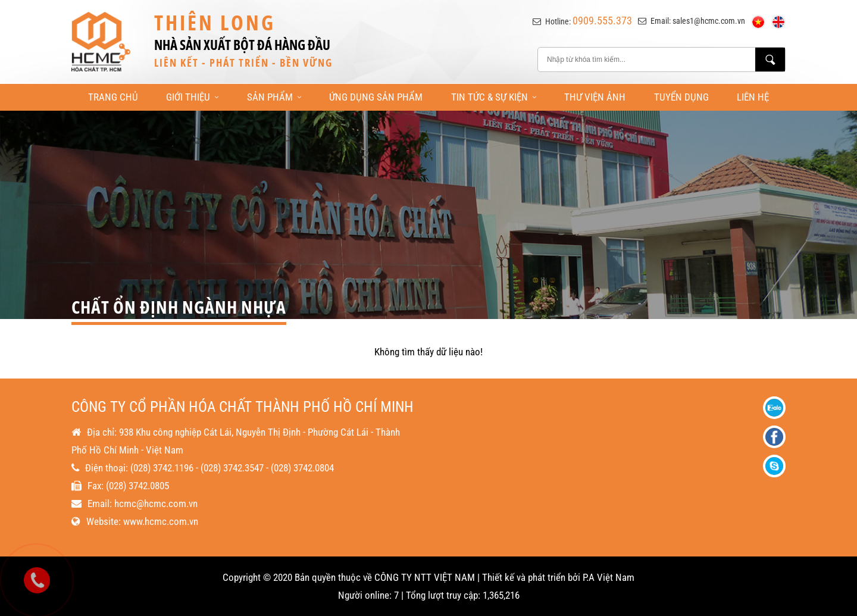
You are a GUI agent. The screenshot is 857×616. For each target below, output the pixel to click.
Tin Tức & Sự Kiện (494, 97)
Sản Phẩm (274, 97)
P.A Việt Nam (609, 577)
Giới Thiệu (192, 97)
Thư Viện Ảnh (595, 97)
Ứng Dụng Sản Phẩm (376, 97)
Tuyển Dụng (681, 97)
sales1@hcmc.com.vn (709, 21)
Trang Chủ (113, 97)
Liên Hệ (753, 97)
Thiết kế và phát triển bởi (531, 577)
